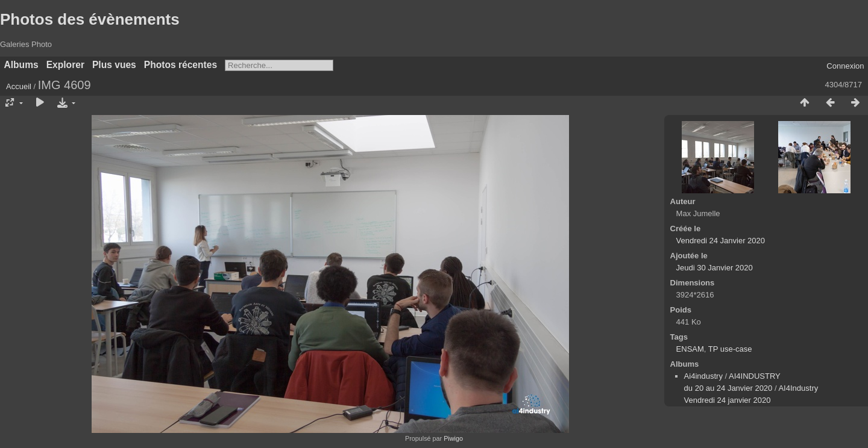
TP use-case (730, 349)
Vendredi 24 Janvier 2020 (721, 241)
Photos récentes (181, 65)
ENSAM (690, 349)
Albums (21, 65)
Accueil (19, 86)
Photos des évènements (90, 19)
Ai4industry (703, 376)
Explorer (65, 65)
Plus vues (114, 65)
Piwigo (453, 438)
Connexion (845, 66)
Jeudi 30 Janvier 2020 (715, 268)
